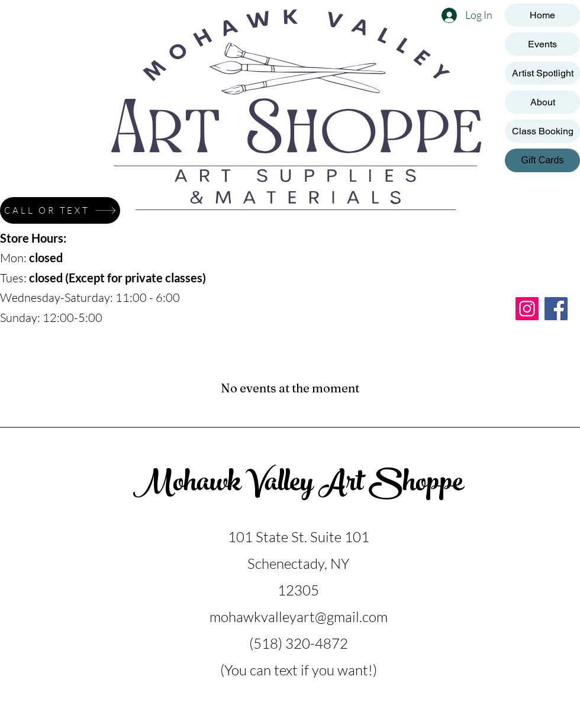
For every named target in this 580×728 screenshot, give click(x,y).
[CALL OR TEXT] (60, 210)
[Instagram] (527, 309)
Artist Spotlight (543, 73)
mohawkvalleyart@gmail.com (299, 617)
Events (542, 44)
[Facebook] (556, 309)
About (543, 102)
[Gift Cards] (542, 160)
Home (542, 15)
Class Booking (543, 131)
